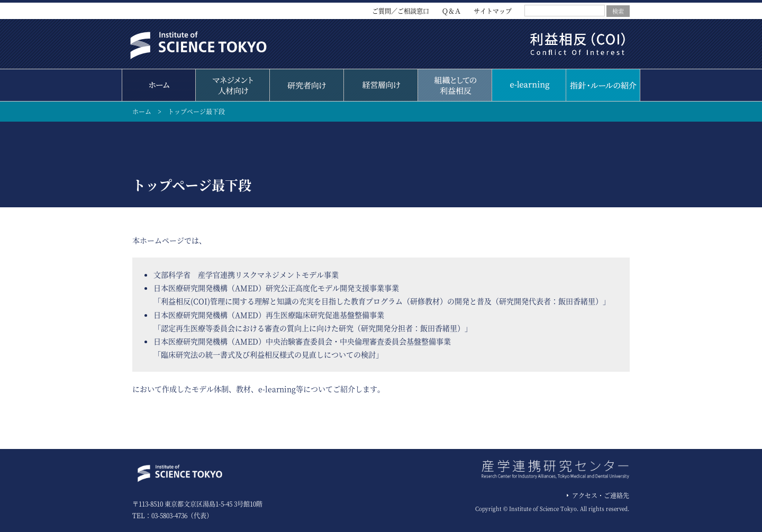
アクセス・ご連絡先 (601, 495)
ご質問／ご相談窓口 (401, 11)
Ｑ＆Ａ (451, 11)
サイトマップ (493, 11)
